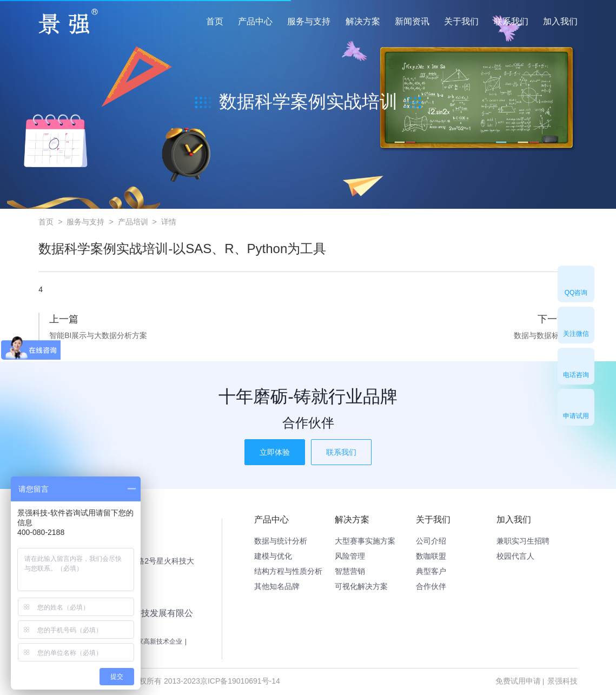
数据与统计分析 (281, 541)
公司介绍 (431, 541)
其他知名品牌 (277, 586)
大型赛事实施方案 (365, 541)
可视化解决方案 (361, 586)
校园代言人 (515, 556)
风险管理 (350, 556)
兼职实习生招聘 (523, 541)
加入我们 (560, 21)
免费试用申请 (518, 681)
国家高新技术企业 (156, 641)
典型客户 (431, 571)
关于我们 (461, 21)
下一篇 (552, 319)
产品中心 (255, 21)
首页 (215, 21)
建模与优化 (273, 556)
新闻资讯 (412, 21)
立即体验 (275, 452)
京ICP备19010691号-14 (240, 681)
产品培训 (133, 222)
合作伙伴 (431, 586)
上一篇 (64, 319)
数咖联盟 (431, 556)
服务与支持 (309, 21)
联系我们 (511, 21)
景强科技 (562, 681)
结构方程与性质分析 (288, 571)
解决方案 (363, 21)
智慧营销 (350, 571)
